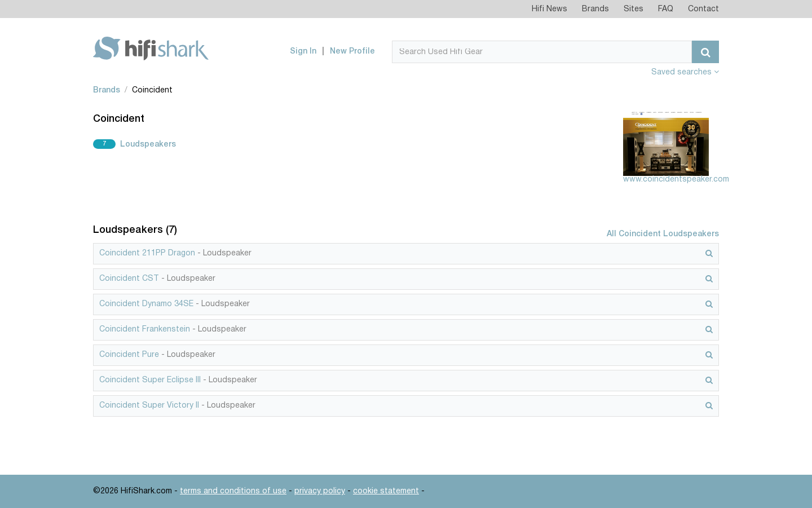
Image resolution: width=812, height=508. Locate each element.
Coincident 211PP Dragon (147, 253)
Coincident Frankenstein (145, 330)
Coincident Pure (129, 355)
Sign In (303, 52)
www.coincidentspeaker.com (676, 180)
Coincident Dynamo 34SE (146, 304)
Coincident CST (129, 279)
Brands (595, 9)
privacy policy (320, 491)
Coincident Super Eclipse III (150, 380)
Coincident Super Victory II (149, 406)
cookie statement (386, 491)
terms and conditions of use (233, 491)
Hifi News (550, 9)
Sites (634, 9)
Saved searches (685, 72)
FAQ (666, 9)
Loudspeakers (148, 145)
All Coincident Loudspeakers (663, 234)
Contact (703, 9)
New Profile (352, 52)
